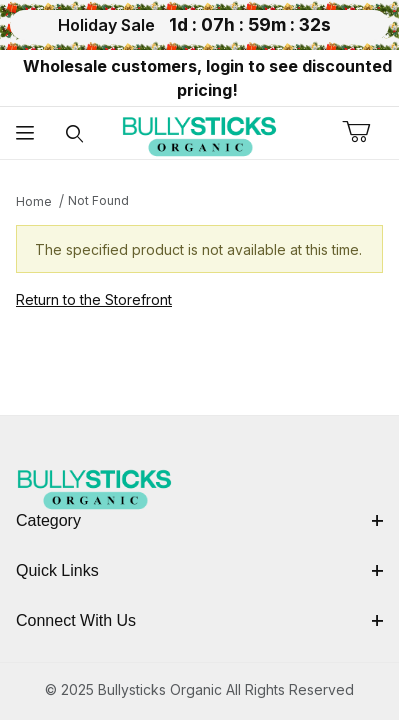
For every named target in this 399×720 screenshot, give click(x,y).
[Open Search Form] (75, 133)
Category (199, 520)
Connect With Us (199, 620)
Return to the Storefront (94, 299)
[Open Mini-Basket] (370, 132)
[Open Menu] (25, 133)
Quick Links (199, 570)
